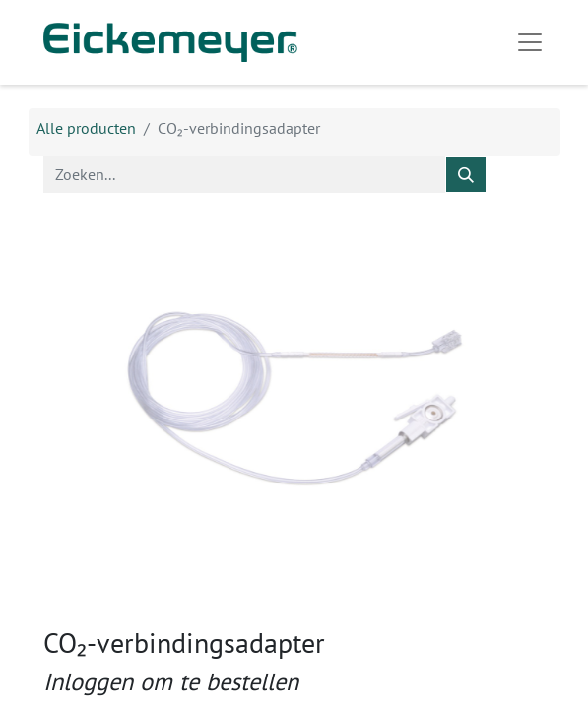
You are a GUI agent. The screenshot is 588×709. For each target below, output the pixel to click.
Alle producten (86, 128)
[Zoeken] (466, 174)
